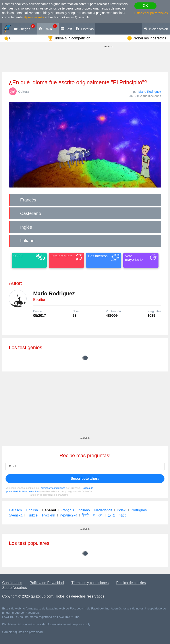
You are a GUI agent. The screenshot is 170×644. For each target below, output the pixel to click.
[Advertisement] (85, 406)
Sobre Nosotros (14, 588)
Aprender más (34, 17)
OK (145, 6)
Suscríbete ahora (85, 479)
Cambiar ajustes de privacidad (22, 632)
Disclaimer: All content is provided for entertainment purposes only (46, 624)
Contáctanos (12, 583)
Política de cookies (29, 491)
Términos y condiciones (52, 488)
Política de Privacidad (47, 583)
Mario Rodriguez (150, 92)
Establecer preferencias (151, 13)
